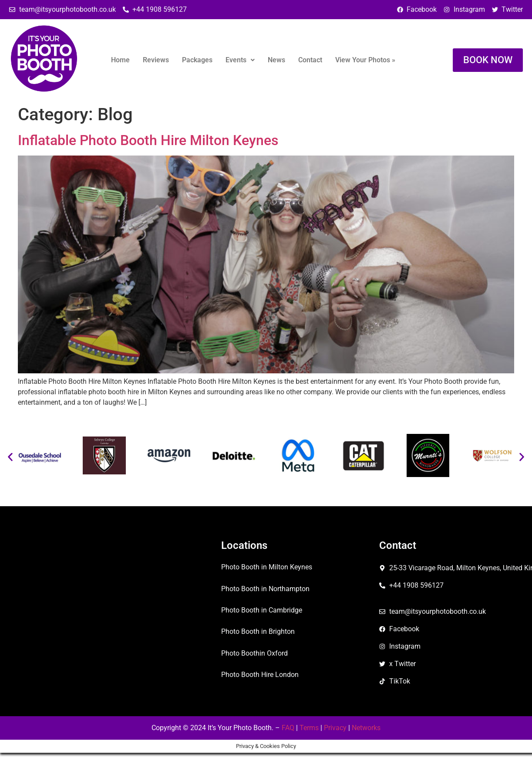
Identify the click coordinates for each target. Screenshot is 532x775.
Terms (309, 728)
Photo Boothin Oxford (254, 653)
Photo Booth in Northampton (265, 589)
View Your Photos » (365, 60)
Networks (366, 728)
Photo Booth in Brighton (258, 631)
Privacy (335, 728)
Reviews (156, 60)
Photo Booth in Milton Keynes (267, 567)
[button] (240, 60)
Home (120, 60)
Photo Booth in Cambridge (262, 610)
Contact (310, 60)
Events (240, 60)
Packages (197, 60)
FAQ (288, 728)
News (276, 60)
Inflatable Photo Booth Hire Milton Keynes (148, 140)
